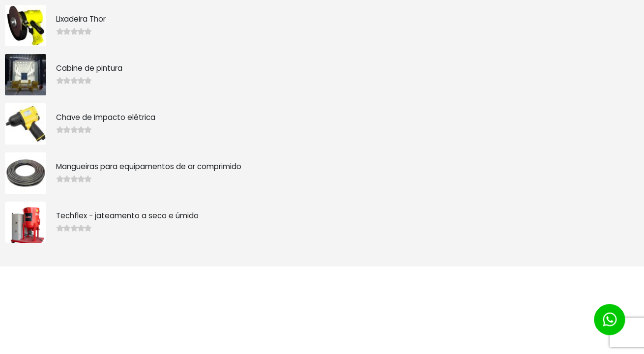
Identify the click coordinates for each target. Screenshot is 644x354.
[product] (26, 26)
